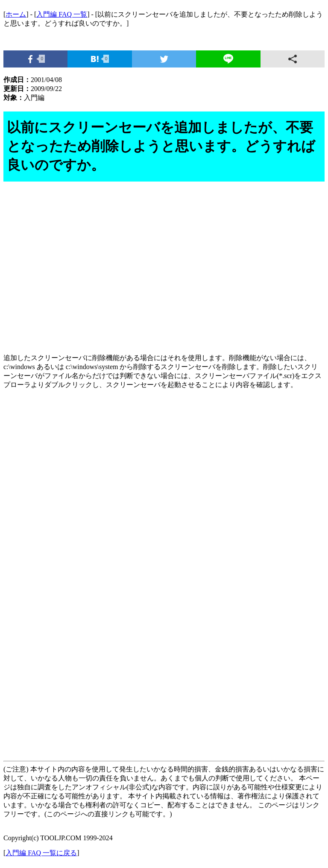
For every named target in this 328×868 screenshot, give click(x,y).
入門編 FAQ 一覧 (62, 14)
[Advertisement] (164, 273)
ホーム (16, 14)
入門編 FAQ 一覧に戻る (41, 853)
